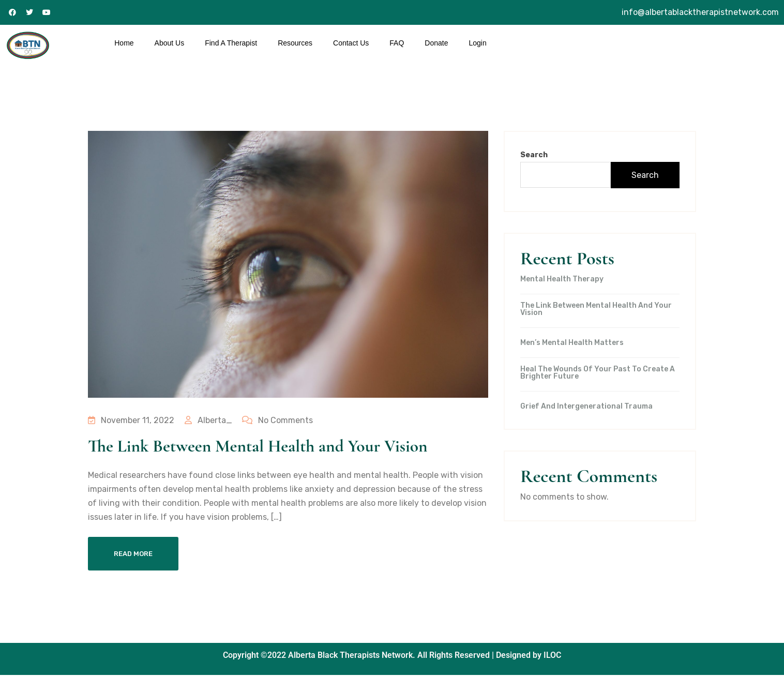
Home (124, 43)
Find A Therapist (231, 43)
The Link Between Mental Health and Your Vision (266, 446)
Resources (295, 43)
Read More (133, 555)
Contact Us (351, 43)
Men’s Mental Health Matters (572, 343)
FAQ (397, 43)
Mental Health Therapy (562, 279)
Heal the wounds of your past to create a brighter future (598, 373)
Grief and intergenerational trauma (586, 407)
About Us (170, 43)
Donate (436, 43)
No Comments (277, 420)
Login (477, 43)
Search (534, 155)
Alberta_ (208, 420)
